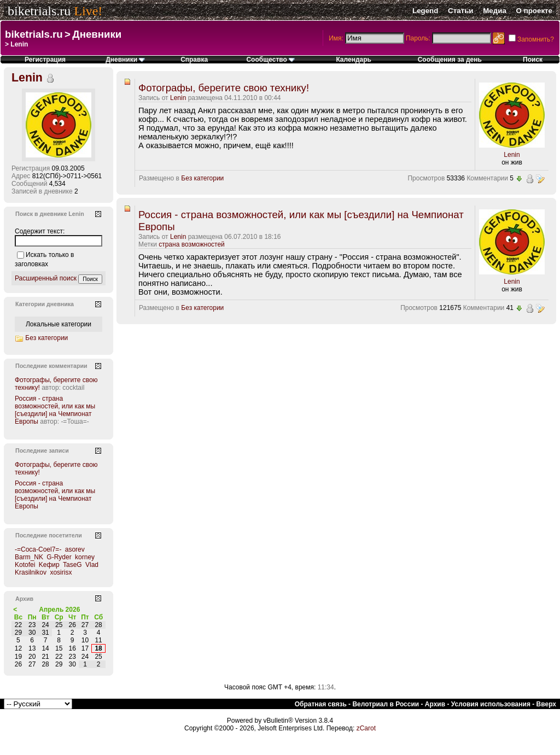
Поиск (533, 60)
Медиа (495, 11)
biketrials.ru (39, 11)
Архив (435, 704)
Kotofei (25, 565)
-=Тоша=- (75, 422)
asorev (75, 549)
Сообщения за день (450, 60)
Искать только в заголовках (44, 259)
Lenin (178, 98)
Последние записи (42, 450)
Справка (194, 60)
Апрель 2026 (59, 610)
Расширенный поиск (46, 278)
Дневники (97, 34)
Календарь (354, 60)
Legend (425, 11)
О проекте (534, 11)
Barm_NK (29, 557)
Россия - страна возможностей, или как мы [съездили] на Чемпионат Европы (55, 410)
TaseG (72, 565)
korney (85, 557)
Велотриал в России (386, 704)
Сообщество (270, 60)
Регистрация (45, 60)
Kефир (49, 565)
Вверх (546, 704)
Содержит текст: (40, 231)
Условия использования (491, 704)
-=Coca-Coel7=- (38, 549)
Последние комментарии (51, 366)
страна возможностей (192, 244)
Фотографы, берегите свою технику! (224, 88)
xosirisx (61, 572)
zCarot (366, 728)
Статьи (460, 11)
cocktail (73, 388)
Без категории (202, 178)
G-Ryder (59, 557)
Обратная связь (321, 704)
